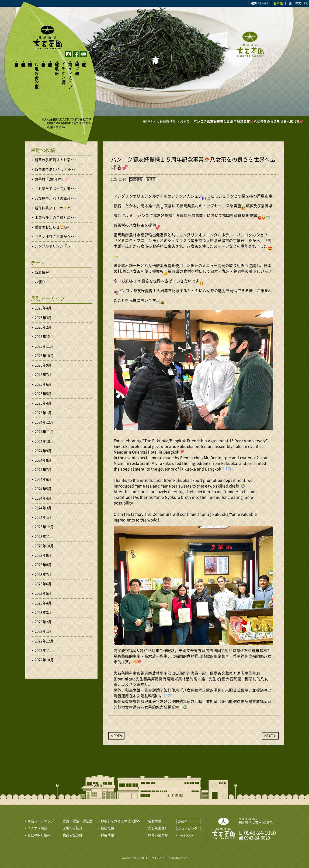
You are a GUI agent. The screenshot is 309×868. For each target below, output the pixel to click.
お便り (151, 180)
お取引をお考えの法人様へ (37, 73)
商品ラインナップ (70, 73)
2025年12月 (44, 337)
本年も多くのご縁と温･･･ (56, 218)
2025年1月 (43, 413)
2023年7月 (43, 574)
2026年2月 (43, 327)
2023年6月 (43, 584)
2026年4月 (43, 308)
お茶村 (183, 821)
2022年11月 (44, 650)
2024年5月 (43, 489)
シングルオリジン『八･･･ (56, 246)
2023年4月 (43, 603)
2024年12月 (44, 422)
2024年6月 (43, 479)
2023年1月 (43, 631)
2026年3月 (43, 318)
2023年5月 (43, 593)
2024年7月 (43, 470)
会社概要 (84, 60)
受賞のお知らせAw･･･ (55, 227)
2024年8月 (43, 460)
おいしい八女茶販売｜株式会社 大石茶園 (224, 829)
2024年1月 (43, 517)
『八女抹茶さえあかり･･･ (56, 237)
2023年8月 (43, 565)
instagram (69, 54)
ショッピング (188, 828)
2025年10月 (44, 356)
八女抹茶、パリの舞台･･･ (56, 198)
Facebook (186, 835)
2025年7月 (43, 375)
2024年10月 (44, 441)
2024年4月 (43, 498)
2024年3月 (43, 508)
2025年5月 (43, 394)
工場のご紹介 (77, 64)
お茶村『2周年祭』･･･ (55, 179)
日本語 (278, 3)
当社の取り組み (57, 66)
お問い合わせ (158, 835)
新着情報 (23, 60)
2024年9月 (43, 451)
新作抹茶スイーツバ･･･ (56, 208)
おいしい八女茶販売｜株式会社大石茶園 (48, 37)
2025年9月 (43, 365)
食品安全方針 (44, 60)
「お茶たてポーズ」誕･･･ (56, 189)
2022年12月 (44, 641)
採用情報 (30, 60)
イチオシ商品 (64, 68)
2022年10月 (44, 660)
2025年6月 (43, 384)
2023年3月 (43, 612)
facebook (76, 54)
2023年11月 (44, 537)
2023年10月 (44, 546)
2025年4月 (43, 403)
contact (84, 54)
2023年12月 (44, 527)
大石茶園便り (17, 62)
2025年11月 (44, 346)
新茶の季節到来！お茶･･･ (56, 160)
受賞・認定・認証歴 (50, 60)
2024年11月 (44, 432)
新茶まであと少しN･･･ (55, 169)
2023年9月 (43, 555)
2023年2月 (43, 622)
